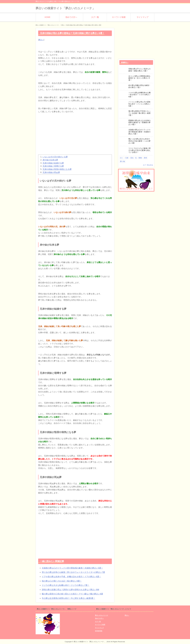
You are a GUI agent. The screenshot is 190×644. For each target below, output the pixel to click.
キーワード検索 (119, 17)
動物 (140, 158)
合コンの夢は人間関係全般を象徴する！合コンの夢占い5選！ (139, 78)
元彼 (127, 158)
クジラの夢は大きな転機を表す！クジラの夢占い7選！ (66, 585)
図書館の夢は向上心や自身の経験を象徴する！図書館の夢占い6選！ (139, 123)
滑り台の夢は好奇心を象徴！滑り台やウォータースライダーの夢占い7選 (73, 572)
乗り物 (122, 161)
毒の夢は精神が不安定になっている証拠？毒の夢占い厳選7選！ (139, 113)
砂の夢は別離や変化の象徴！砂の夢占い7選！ (139, 86)
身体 (145, 158)
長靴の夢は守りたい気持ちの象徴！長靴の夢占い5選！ (139, 70)
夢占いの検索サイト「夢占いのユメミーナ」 (65, 8)
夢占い (41, 40)
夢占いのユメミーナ (102, 615)
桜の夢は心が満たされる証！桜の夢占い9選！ (62, 581)
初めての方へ (71, 17)
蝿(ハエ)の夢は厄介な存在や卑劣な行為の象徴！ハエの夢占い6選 (139, 141)
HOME (47, 17)
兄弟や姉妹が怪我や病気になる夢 (57, 169)
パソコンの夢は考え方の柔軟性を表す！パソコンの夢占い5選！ (139, 104)
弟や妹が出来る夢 (50, 160)
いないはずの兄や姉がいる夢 (55, 157)
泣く (122, 158)
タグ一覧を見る (148, 165)
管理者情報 (99, 631)
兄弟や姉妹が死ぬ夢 (51, 172)
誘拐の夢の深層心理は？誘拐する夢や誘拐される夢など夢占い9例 (70, 590)
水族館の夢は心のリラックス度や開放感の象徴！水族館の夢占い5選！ (72, 568)
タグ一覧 (95, 17)
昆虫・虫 (134, 158)
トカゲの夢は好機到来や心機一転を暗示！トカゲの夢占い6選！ (139, 95)
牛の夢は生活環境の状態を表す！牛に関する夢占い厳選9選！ (69, 598)
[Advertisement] (75, 135)
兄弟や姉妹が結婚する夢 (53, 163)
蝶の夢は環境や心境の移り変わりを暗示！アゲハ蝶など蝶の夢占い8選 (72, 594)
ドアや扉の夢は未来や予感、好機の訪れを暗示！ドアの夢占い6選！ (71, 577)
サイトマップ (142, 17)
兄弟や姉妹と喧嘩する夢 (53, 166)
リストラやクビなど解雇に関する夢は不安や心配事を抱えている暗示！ (139, 150)
